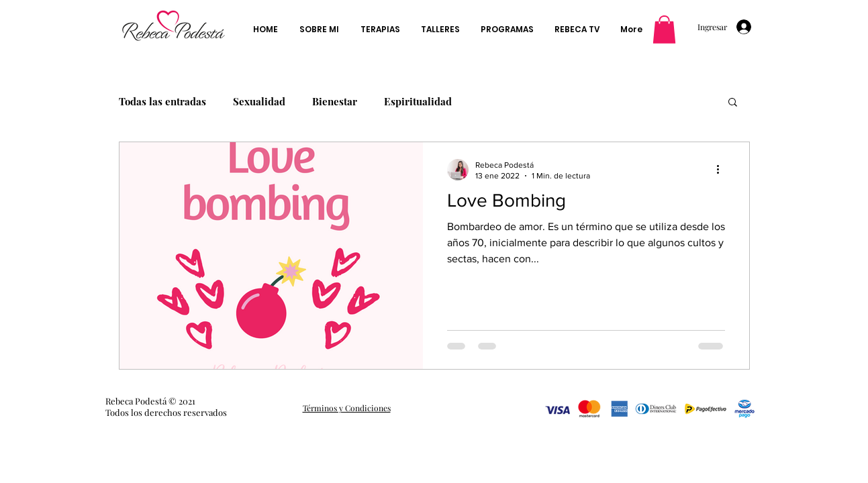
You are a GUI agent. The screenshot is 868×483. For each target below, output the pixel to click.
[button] (664, 30)
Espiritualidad (418, 101)
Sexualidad (259, 101)
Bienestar (335, 101)
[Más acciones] (723, 170)
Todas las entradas (162, 101)
